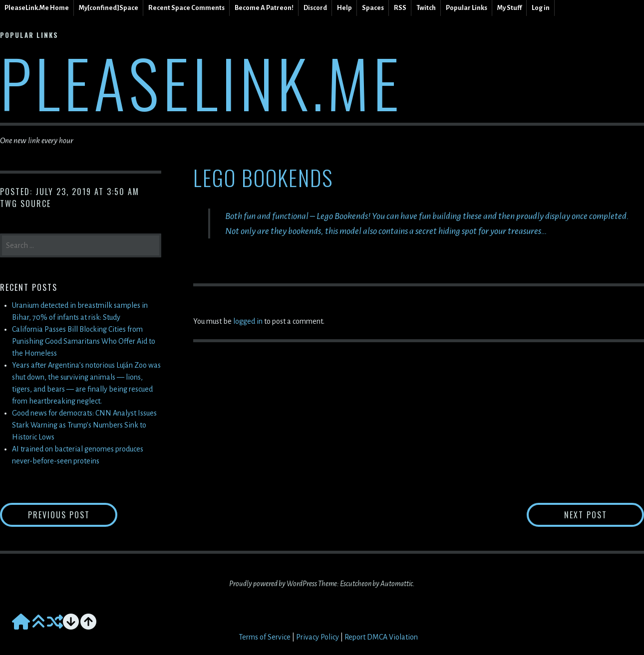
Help (344, 8)
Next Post (604, 515)
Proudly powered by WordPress (273, 584)
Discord (315, 8)
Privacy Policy (318, 637)
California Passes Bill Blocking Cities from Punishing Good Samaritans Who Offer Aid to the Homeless (84, 341)
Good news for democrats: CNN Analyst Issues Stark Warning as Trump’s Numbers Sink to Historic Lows (84, 425)
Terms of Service (265, 637)
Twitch (426, 8)
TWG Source (25, 204)
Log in (541, 8)
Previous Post (73, 515)
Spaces (373, 8)
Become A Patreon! (264, 8)
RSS (400, 8)
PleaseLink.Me (201, 82)
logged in (248, 321)
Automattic (397, 584)
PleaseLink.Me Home (37, 8)
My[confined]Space (109, 8)
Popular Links (467, 8)
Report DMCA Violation (381, 637)
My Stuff (509, 8)
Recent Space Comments (186, 8)
